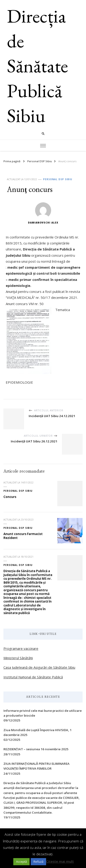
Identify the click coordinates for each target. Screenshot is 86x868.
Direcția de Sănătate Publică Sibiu (37, 66)
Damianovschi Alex (43, 213)
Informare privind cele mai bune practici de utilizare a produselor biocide (43, 713)
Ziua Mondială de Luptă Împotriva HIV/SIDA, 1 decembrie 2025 (37, 732)
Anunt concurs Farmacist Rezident (23, 536)
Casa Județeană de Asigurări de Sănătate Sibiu (39, 667)
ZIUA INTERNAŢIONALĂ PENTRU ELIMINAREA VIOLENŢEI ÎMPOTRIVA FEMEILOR (36, 766)
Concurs (10, 497)
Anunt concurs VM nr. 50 (25, 304)
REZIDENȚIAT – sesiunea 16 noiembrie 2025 (36, 749)
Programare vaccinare (21, 648)
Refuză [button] (38, 862)
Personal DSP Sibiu (58, 179)
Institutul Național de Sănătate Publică (33, 677)
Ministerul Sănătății (18, 658)
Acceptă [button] (21, 862)
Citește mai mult (60, 861)
